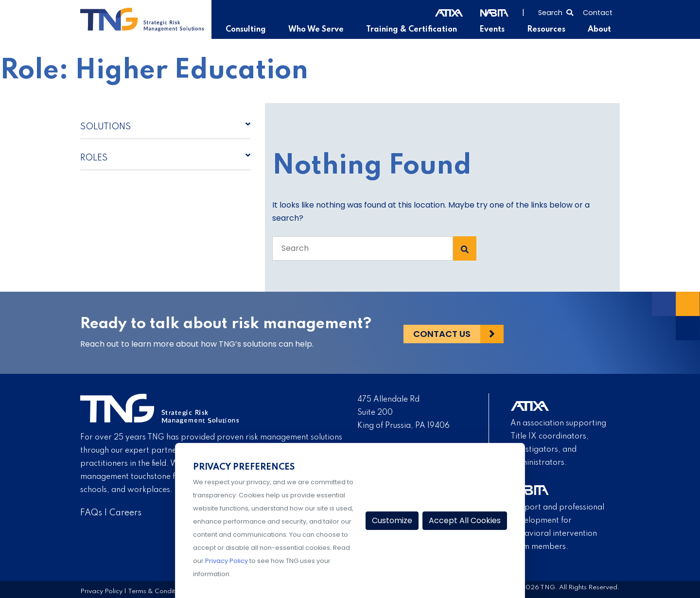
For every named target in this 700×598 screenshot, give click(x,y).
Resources (547, 30)
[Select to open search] (556, 12)
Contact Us (442, 333)
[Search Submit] (465, 248)
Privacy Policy (101, 591)
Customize (392, 520)
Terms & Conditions (157, 591)
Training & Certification (413, 30)
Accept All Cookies (465, 520)
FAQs (91, 513)
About (599, 30)
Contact (598, 13)
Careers (125, 513)
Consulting (249, 30)
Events (493, 30)
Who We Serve (319, 30)
